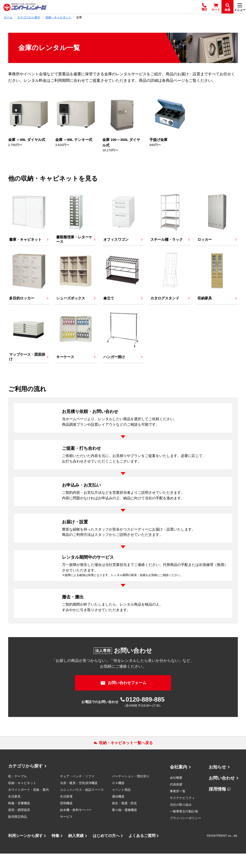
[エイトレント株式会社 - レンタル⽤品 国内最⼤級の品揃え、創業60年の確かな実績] (25, 7)
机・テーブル (18, 791)
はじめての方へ (106, 850)
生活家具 (14, 811)
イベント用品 (121, 804)
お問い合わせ (222, 792)
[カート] (216, 7)
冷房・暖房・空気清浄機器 (79, 797)
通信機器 (118, 811)
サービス (66, 831)
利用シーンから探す (25, 850)
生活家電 (66, 811)
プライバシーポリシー (185, 833)
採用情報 (217, 804)
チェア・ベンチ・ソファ (77, 791)
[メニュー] (240, 7)
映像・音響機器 (19, 818)
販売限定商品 (18, 831)
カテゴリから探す (25, 780)
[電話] (204, 7)
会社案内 (178, 781)
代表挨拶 (176, 799)
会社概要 (176, 792)
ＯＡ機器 (118, 797)
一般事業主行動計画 (184, 826)
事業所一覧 (178, 806)
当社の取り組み (181, 819)
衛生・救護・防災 (124, 818)
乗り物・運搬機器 (124, 824)
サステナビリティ (182, 812)
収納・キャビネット (22, 797)
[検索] (228, 7)
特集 (55, 850)
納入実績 (76, 850)
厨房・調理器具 (19, 824)
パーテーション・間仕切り (131, 791)
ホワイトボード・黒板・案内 (28, 804)
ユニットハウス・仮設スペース (82, 804)
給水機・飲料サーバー (76, 824)
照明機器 (66, 818)
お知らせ (217, 781)
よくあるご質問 (142, 850)
